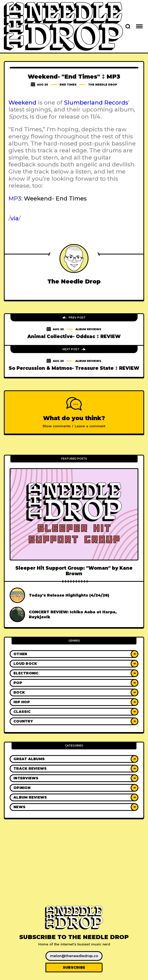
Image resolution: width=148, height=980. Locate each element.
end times (68, 85)
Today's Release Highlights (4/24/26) (69, 595)
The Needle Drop (103, 85)
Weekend (22, 103)
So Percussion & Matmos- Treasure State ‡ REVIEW (74, 368)
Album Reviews (88, 329)
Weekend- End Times (55, 198)
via (15, 218)
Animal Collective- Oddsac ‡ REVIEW (74, 336)
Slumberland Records (96, 103)
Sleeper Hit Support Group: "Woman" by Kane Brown (74, 571)
